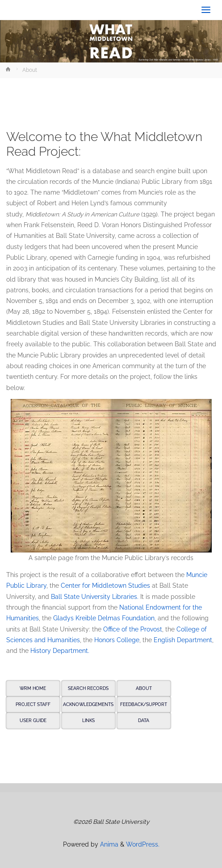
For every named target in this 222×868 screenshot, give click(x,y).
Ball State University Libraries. (95, 597)
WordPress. (143, 844)
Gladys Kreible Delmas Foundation (104, 618)
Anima (108, 844)
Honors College (117, 640)
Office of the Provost (133, 629)
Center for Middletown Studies (105, 586)
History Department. (60, 651)
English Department (183, 640)
